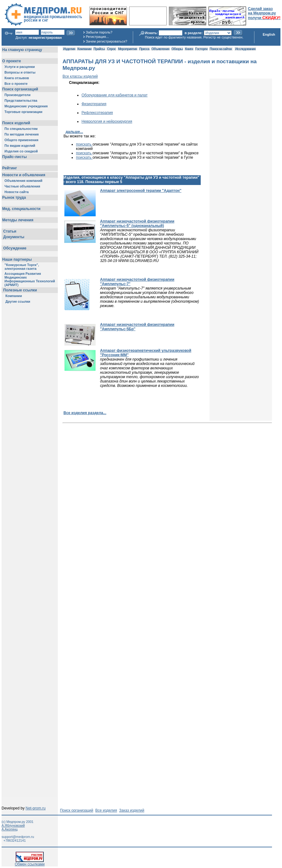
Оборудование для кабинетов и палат (115, 95)
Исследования (245, 49)
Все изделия (106, 810)
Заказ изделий (132, 810)
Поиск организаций (77, 810)
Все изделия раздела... (85, 413)
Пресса (144, 49)
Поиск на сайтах (221, 49)
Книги (189, 49)
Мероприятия (128, 49)
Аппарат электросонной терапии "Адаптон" (141, 191)
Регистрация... (97, 37)
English (269, 34)
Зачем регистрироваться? (107, 41)
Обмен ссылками (30, 863)
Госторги (201, 49)
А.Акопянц (10, 829)
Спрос (111, 49)
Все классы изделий (80, 76)
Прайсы (99, 49)
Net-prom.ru (36, 808)
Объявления (160, 49)
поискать (84, 144)
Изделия (69, 49)
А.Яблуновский (13, 825)
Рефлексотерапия (97, 113)
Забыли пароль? (99, 32)
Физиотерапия (94, 104)
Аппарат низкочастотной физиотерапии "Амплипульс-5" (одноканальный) (137, 223)
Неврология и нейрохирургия (107, 121)
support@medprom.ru (18, 837)
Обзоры (177, 49)
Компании (84, 49)
